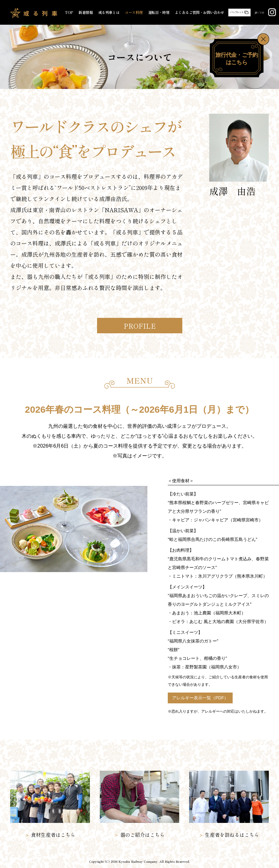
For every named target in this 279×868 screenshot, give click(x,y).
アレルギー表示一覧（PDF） (200, 698)
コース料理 (134, 12)
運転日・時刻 (159, 12)
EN (262, 12)
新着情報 (86, 12)
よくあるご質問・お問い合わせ (200, 12)
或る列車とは (109, 12)
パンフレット (237, 12)
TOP (69, 12)
